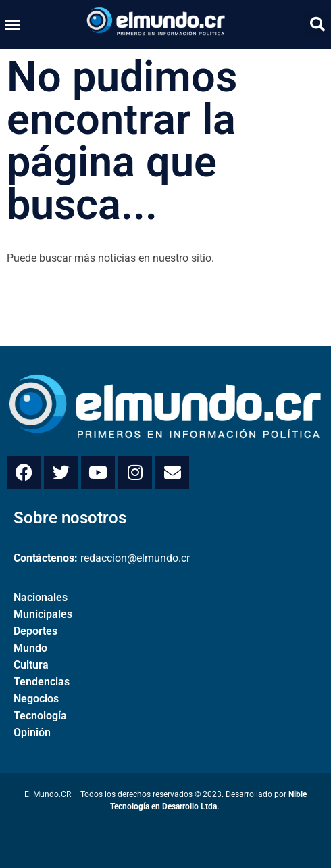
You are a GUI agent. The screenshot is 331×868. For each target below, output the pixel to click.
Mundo (30, 648)
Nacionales (41, 597)
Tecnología (40, 716)
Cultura (31, 665)
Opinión (32, 732)
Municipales (43, 614)
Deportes (35, 631)
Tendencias (42, 682)
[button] (13, 24)
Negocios (36, 699)
